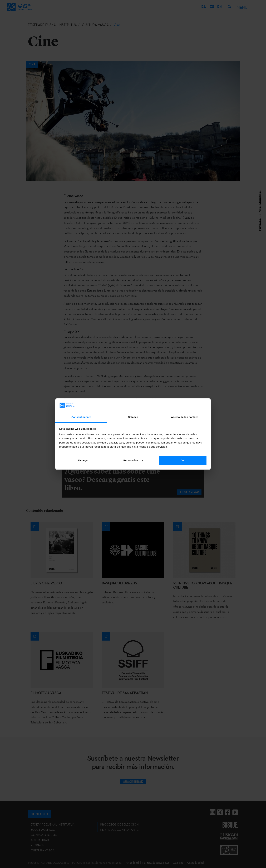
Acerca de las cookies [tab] (185, 417)
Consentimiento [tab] (81, 417)
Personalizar (133, 460)
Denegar (83, 460)
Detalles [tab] (133, 417)
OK (183, 460)
